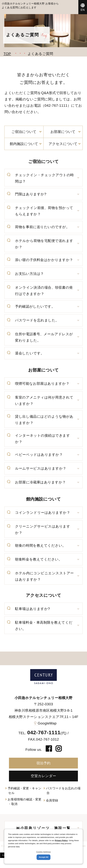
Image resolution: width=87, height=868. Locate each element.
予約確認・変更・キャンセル (25, 791)
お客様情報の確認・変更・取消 (24, 802)
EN (83, 10)
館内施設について (24, 144)
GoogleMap (47, 723)
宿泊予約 (43, 763)
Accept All (44, 857)
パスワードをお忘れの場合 (63, 791)
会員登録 (52, 800)
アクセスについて (63, 144)
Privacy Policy (61, 841)
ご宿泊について (24, 132)
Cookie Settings (44, 852)
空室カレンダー (43, 776)
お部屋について (63, 132)
